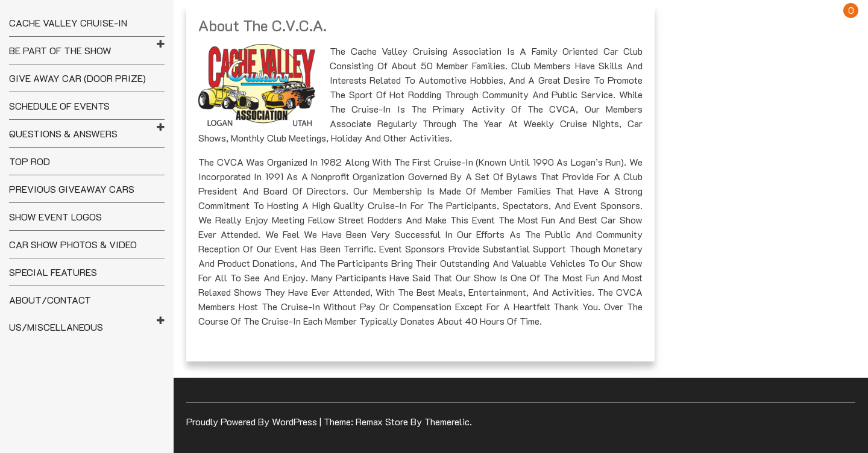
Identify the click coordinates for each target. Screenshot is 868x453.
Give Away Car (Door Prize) (77, 78)
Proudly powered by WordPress (253, 421)
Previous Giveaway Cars (72, 189)
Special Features (53, 272)
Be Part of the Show (60, 50)
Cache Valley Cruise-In (68, 23)
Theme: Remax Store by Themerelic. (398, 421)
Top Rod (30, 161)
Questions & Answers (63, 133)
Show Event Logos (55, 217)
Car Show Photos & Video (73, 244)
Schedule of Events (59, 106)
